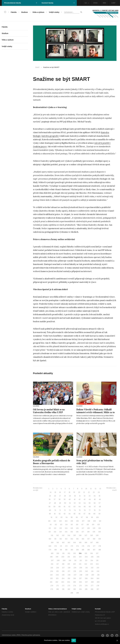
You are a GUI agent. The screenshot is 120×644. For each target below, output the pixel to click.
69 (50, 510)
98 (87, 517)
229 (75, 568)
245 (63, 575)
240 (86, 571)
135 (72, 532)
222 (86, 564)
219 (69, 564)
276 (86, 586)
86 (80, 514)
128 (88, 528)
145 (75, 535)
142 (58, 535)
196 (92, 553)
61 (65, 507)
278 (98, 586)
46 (100, 499)
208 (58, 561)
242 (98, 571)
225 (52, 568)
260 (98, 578)
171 (61, 546)
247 (75, 575)
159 (100, 539)
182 (66, 550)
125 (72, 528)
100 (97, 517)
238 (75, 571)
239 (81, 571)
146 (80, 535)
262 (57, 582)
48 (55, 503)
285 (86, 589)
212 (81, 561)
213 (86, 561)
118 (88, 525)
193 (75, 553)
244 (57, 575)
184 (77, 550)
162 (63, 543)
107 (83, 521)
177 (94, 546)
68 (100, 507)
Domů (37, 67)
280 (58, 589)
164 (75, 543)
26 (55, 496)
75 (80, 510)
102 (55, 521)
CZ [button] (87, 3)
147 (86, 535)
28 (65, 496)
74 (75, 510)
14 (51, 492)
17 (65, 492)
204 (86, 557)
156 (83, 539)
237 (69, 571)
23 (94, 492)
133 (61, 532)
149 (97, 535)
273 (69, 586)
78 (95, 510)
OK (74, 640)
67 (95, 507)
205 (92, 557)
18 (69, 492)
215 (97, 561)
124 (66, 528)
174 (77, 546)
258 (86, 578)
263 (63, 582)
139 (94, 532)
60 (60, 507)
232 (92, 568)
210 (70, 561)
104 (66, 521)
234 (52, 571)
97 (82, 517)
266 (80, 582)
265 (75, 582)
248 (81, 575)
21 (84, 492)
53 (80, 503)
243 (51, 575)
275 (80, 586)
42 (80, 499)
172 (66, 546)
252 (52, 578)
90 (99, 514)
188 (100, 550)
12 (96, 489)
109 (95, 521)
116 (77, 525)
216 (52, 564)
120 (99, 525)
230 (81, 568)
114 (66, 525)
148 (92, 535)
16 (60, 492)
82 (60, 514)
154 (72, 539)
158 (94, 539)
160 (52, 543)
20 (79, 492)
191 (63, 553)
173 (72, 546)
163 (69, 543)
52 (75, 503)
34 (95, 496)
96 (77, 517)
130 (100, 528)
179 (50, 550)
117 (82, 525)
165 (80, 543)
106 (78, 521)
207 (52, 561)
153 (66, 539)
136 (77, 532)
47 (50, 503)
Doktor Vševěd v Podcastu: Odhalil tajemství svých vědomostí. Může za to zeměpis (96, 412)
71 (60, 510)
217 (58, 564)
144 (69, 535)
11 (91, 489)
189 (52, 553)
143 (63, 535)
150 (50, 539)
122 (55, 528)
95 (72, 517)
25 (50, 496)
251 (98, 575)
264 (69, 582)
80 (50, 514)
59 (54, 507)
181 (61, 550)
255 (69, 578)
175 (83, 546)
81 (55, 514)
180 (56, 550)
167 (92, 543)
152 (61, 539)
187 (94, 550)
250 (93, 575)
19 (74, 492)
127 (83, 528)
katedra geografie (50, 136)
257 (80, 578)
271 (57, 586)
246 (69, 575)
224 (97, 564)
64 (80, 507)
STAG (95, 3)
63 (74, 507)
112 (56, 525)
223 (91, 564)
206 (98, 557)
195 (86, 553)
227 (63, 568)
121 (50, 528)
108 (89, 521)
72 (65, 510)
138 (88, 532)
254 (63, 578)
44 (90, 499)
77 (90, 510)
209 (64, 561)
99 (92, 517)
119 (93, 525)
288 (72, 593)
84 (70, 514)
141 (52, 535)
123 (61, 528)
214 (92, 561)
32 (85, 496)
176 (89, 546)
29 (70, 496)
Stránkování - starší (112, 489)
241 (92, 571)
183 (72, 550)
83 (65, 514)
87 (84, 514)
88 (89, 514)
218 (63, 564)
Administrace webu (9, 635)
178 (100, 546)
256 (75, 578)
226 (58, 568)
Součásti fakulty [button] (58, 3)
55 (90, 503)
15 (55, 492)
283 (75, 589)
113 (61, 525)
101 (49, 521)
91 (52, 517)
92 (56, 517)
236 (63, 571)
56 (95, 503)
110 (100, 521)
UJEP (113, 3)
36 (50, 499)
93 (61, 517)
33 (90, 496)
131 (50, 532)
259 (92, 578)
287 (98, 589)
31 (80, 496)
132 (55, 532)
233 (98, 568)
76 (85, 510)
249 (87, 575)
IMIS (104, 3)
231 (86, 568)
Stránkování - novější (38, 489)
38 (60, 499)
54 (85, 503)
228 (69, 568)
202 (74, 557)
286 (92, 589)
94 (67, 517)
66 (90, 507)
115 (72, 525)
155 (77, 539)
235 (57, 571)
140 (100, 532)
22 (89, 492)
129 (94, 528)
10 (86, 489)
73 (70, 510)
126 (77, 528)
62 (69, 507)
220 (74, 564)
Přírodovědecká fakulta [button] (21, 3)
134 (66, 532)
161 (58, 543)
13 (100, 489)
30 (75, 496)
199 (57, 557)
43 (85, 499)
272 (63, 586)
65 (85, 507)
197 (97, 553)
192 (69, 553)
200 (63, 557)
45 (95, 499)
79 (100, 510)
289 (78, 593)
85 (75, 514)
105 (72, 521)
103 (60, 521)
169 (50, 546)
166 (86, 543)
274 (75, 586)
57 (100, 503)
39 (65, 499)
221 (80, 564)
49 (60, 503)
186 (89, 550)
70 (55, 510)
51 (70, 503)
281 (63, 589)
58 (49, 507)
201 (69, 557)
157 (89, 539)
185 (83, 550)
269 (98, 582)
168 (97, 543)
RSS (19, 635)
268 (92, 582)
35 (99, 496)
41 (75, 499)
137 (83, 532)
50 (65, 503)
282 (69, 589)
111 (51, 525)
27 (60, 496)
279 (52, 589)
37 (55, 499)
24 (99, 492)
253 (57, 578)
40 (70, 499)
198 (51, 557)
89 (94, 514)
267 (86, 582)
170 (56, 546)
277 (92, 586)
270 (52, 586)
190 (58, 553)
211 (75, 561)
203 (80, 557)
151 (55, 539)
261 (51, 582)
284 (80, 589)
